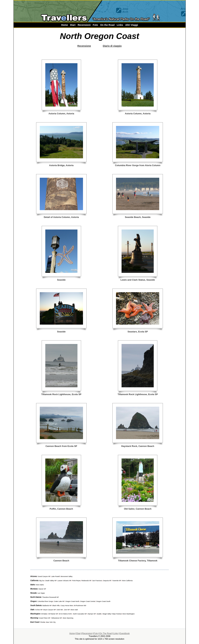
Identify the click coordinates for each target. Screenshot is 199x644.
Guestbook (125, 633)
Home (65, 25)
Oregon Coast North (72, 601)
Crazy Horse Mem (67, 606)
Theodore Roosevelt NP (50, 597)
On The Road (106, 633)
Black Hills (56, 606)
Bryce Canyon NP (50, 610)
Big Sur (42, 581)
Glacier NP (42, 589)
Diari (73, 25)
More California (127, 581)
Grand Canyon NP (44, 576)
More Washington (128, 614)
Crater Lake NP (59, 601)
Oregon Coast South (103, 601)
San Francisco (97, 581)
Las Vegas (41, 593)
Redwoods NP (86, 581)
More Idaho (40, 585)
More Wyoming (68, 618)
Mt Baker (44, 614)
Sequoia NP (107, 581)
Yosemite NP (117, 581)
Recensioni (84, 25)
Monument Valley (66, 576)
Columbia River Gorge (45, 601)
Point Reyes (76, 581)
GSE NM (60, 610)
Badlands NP (47, 606)
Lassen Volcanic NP (64, 581)
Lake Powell (56, 576)
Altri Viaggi (132, 25)
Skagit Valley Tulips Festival (112, 614)
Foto (95, 25)
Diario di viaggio (112, 46)
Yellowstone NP (56, 618)
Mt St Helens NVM (65, 614)
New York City (51, 622)
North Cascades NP (80, 614)
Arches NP (39, 610)
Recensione (84, 46)
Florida (43, 622)
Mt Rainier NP (53, 614)
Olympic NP (92, 614)
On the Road (107, 25)
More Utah (74, 610)
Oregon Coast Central (88, 601)
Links (120, 25)
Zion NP (67, 610)
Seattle (99, 614)
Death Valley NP (51, 581)
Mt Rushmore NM (80, 606)
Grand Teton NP (45, 618)
